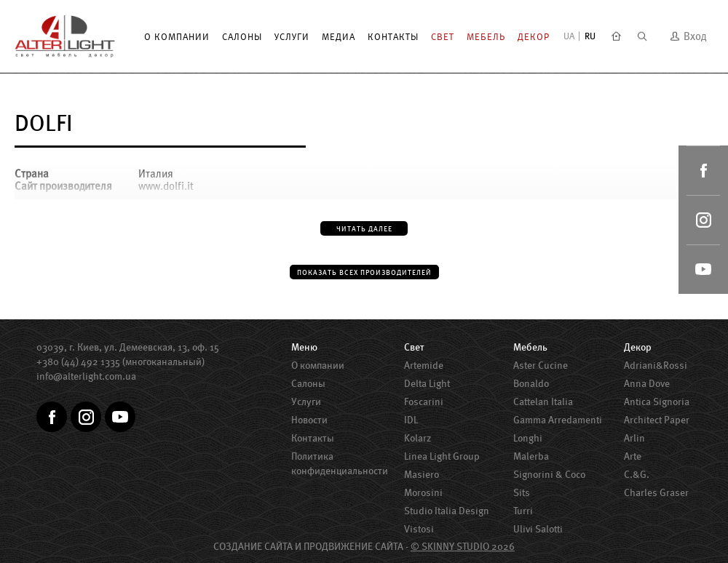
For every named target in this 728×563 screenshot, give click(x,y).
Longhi (528, 438)
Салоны (242, 37)
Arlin (634, 438)
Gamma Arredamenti (558, 420)
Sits (522, 492)
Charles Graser (656, 492)
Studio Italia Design (447, 511)
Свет (443, 37)
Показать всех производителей (364, 272)
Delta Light (427, 383)
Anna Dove (647, 383)
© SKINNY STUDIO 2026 (463, 546)
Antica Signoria (657, 402)
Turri (523, 511)
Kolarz (418, 438)
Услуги (292, 37)
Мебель (486, 37)
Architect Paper (657, 420)
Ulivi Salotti (538, 529)
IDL (411, 420)
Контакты (393, 37)
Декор (534, 37)
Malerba (531, 456)
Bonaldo (531, 383)
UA (569, 36)
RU (590, 36)
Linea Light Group (442, 456)
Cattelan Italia (543, 402)
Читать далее (364, 229)
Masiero (422, 474)
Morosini (423, 492)
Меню (304, 347)
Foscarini (424, 402)
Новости (309, 420)
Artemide (424, 365)
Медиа (339, 37)
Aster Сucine (541, 365)
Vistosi (419, 529)
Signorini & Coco (549, 474)
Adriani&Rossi (656, 365)
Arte (633, 456)
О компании (177, 37)
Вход (688, 36)
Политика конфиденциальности (340, 463)
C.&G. (637, 474)
